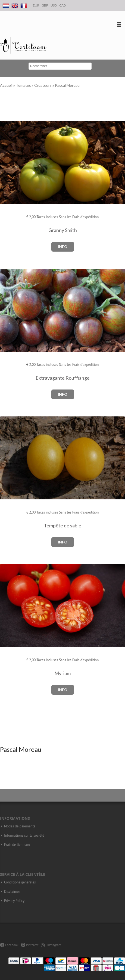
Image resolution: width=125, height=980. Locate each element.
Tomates (24, 85)
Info (63, 247)
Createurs (43, 85)
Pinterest (30, 945)
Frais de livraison (17, 845)
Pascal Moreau (67, 85)
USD (54, 5)
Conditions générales (20, 882)
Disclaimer (12, 892)
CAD (62, 5)
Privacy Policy (14, 901)
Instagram (51, 945)
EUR (36, 5)
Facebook (9, 945)
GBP (45, 5)
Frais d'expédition (86, 217)
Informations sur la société (24, 836)
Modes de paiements (20, 826)
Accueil (7, 85)
